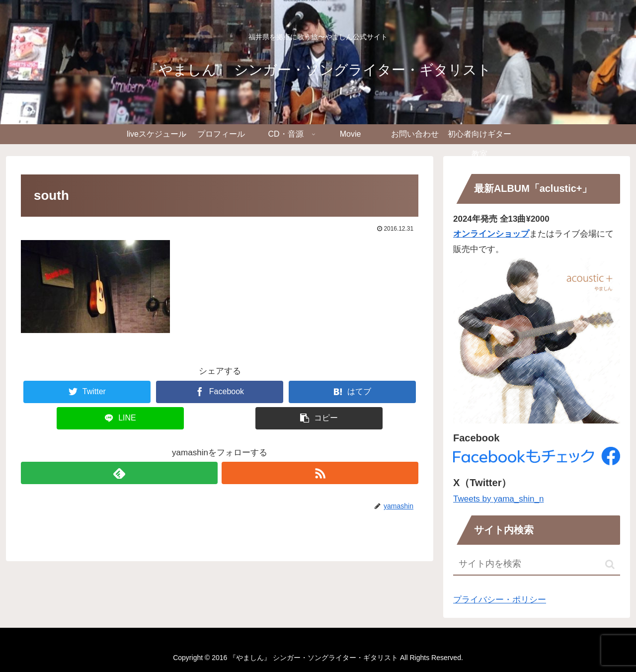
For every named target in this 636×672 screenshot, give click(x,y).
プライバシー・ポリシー (500, 600)
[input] (537, 564)
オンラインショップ (491, 234)
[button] (610, 564)
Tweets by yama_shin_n (498, 499)
